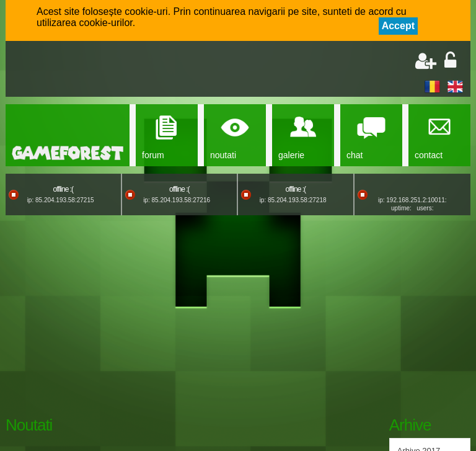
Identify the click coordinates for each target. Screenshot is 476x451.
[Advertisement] (158, 70)
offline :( (63, 189)
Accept (398, 26)
